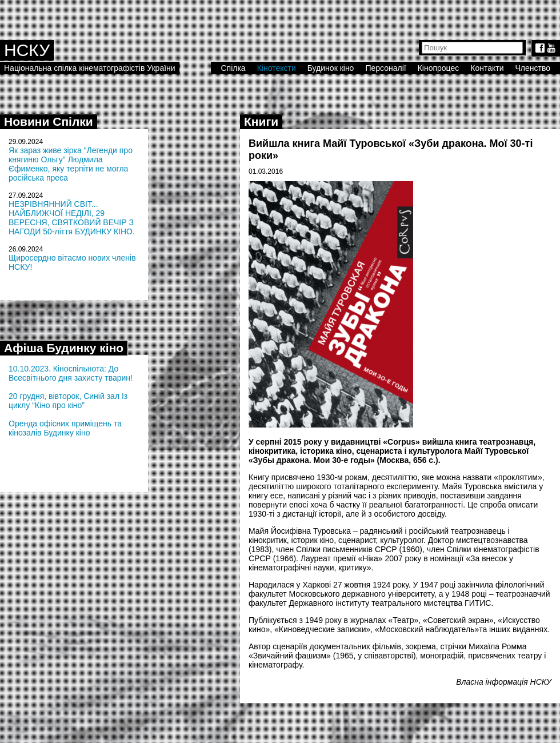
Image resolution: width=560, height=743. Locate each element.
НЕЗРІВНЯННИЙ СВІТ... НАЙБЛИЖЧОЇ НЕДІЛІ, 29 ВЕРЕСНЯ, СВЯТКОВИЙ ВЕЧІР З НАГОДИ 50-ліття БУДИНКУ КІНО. (72, 218)
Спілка (233, 68)
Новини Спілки (49, 121)
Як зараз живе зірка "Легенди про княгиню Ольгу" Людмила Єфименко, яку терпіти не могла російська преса (71, 164)
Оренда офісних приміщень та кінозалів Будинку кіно (65, 428)
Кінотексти (277, 68)
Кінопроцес (439, 68)
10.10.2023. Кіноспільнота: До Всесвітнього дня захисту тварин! (71, 373)
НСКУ (27, 50)
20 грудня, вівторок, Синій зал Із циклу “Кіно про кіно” (68, 401)
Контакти (487, 68)
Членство (533, 68)
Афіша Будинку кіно (64, 348)
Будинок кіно (331, 68)
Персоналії (385, 68)
